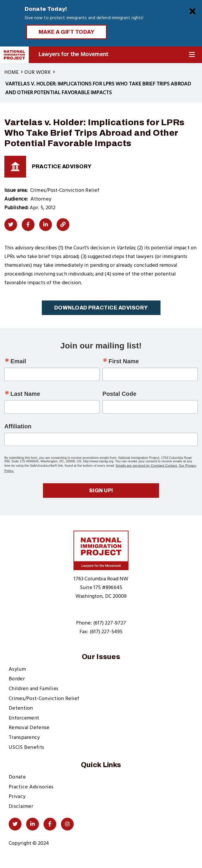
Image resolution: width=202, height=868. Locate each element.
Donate (17, 777)
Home (11, 73)
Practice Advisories (31, 787)
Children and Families (34, 689)
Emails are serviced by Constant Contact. (147, 466)
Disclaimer (21, 807)
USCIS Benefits (26, 748)
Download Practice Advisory (101, 308)
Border (17, 679)
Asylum (17, 669)
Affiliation (18, 426)
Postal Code (119, 394)
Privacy (17, 797)
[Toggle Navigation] (192, 55)
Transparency (24, 738)
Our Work (37, 73)
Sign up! (101, 491)
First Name (124, 361)
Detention (21, 708)
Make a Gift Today (67, 32)
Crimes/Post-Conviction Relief (44, 699)
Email (18, 361)
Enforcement (24, 718)
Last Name (25, 394)
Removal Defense (29, 728)
